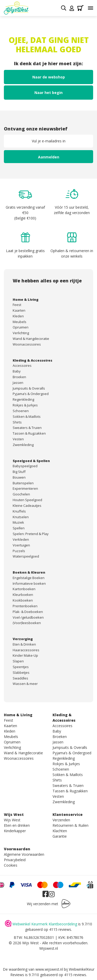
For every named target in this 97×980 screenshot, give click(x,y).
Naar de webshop (49, 77)
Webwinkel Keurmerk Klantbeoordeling (45, 924)
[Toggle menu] (91, 8)
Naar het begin (48, 93)
